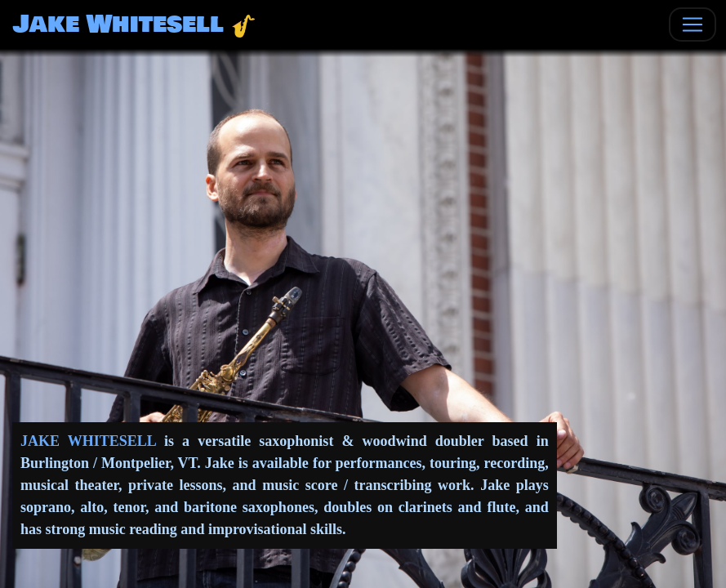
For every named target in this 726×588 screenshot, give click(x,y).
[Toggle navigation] (693, 24)
